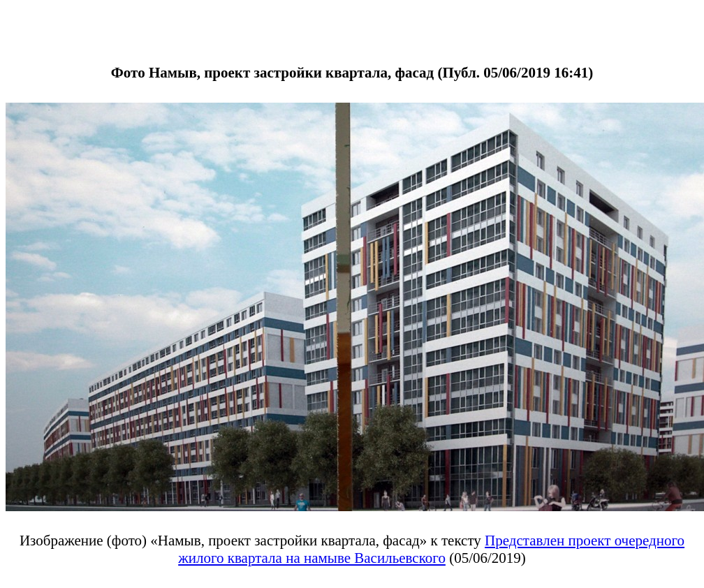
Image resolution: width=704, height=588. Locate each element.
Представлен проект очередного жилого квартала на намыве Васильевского (431, 549)
